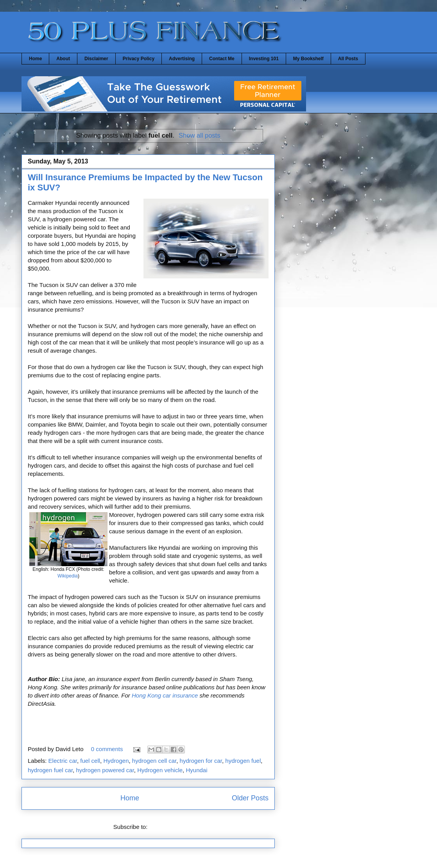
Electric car (63, 761)
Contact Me (222, 59)
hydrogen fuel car (50, 770)
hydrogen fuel (243, 761)
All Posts (348, 59)
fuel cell (90, 761)
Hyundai (196, 770)
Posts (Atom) (166, 827)
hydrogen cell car (154, 761)
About (63, 59)
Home (35, 59)
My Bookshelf (308, 59)
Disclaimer (96, 59)
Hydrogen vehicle (160, 770)
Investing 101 (264, 59)
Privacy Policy (139, 59)
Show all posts (199, 135)
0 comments (107, 749)
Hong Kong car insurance (165, 695)
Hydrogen (116, 761)
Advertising (182, 59)
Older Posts (250, 798)
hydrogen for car (201, 761)
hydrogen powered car (105, 770)
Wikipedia (68, 576)
